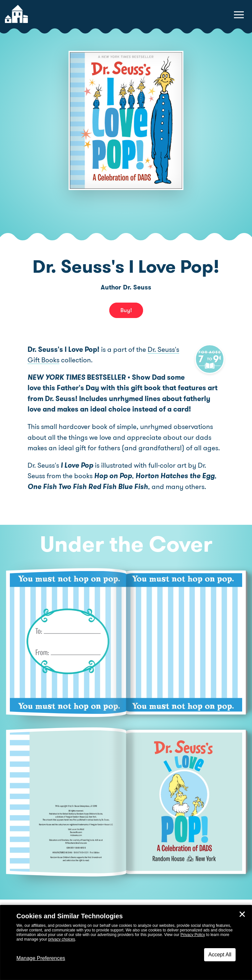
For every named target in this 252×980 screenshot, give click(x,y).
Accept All (220, 955)
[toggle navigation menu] (239, 15)
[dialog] (126, 943)
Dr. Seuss (137, 287)
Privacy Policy (193, 935)
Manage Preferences (41, 958)
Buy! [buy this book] (126, 310)
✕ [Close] (242, 914)
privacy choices (62, 939)
